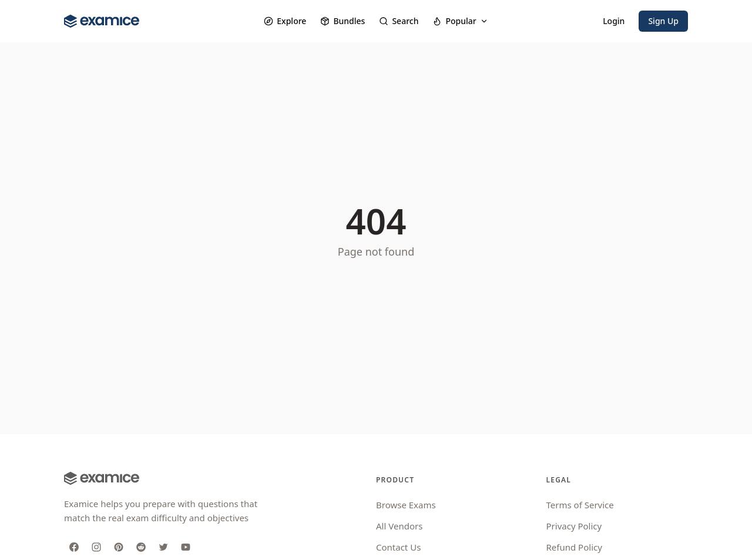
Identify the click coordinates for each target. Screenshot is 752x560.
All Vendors (399, 526)
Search (399, 21)
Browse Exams (406, 505)
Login (614, 21)
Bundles (343, 21)
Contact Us (398, 547)
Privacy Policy (574, 526)
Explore (285, 21)
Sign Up (663, 21)
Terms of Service (580, 505)
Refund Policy (574, 547)
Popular (460, 21)
